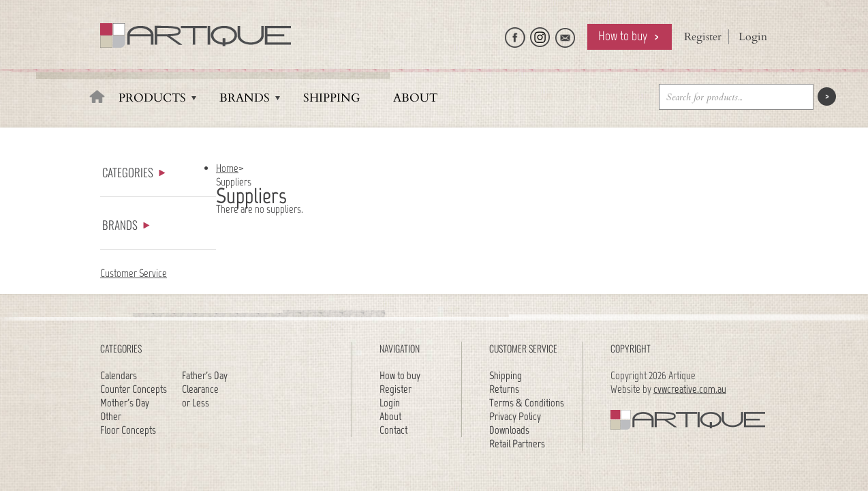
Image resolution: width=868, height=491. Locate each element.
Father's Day (205, 375)
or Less (196, 403)
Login (753, 37)
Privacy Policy (515, 416)
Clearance (200, 389)
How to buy (623, 36)
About (415, 98)
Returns (504, 389)
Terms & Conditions (527, 403)
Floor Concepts (128, 430)
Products (152, 98)
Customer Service (134, 273)
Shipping (331, 98)
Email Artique (565, 34)
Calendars (119, 375)
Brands (245, 98)
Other (111, 416)
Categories (134, 172)
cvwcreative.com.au (690, 389)
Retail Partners (517, 444)
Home (227, 168)
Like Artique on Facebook (515, 34)
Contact (393, 430)
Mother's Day (125, 403)
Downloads (509, 430)
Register (703, 37)
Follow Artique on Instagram (540, 34)
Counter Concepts (134, 389)
